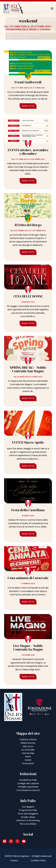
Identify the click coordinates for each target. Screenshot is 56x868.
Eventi (28, 760)
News (28, 757)
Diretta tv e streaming (28, 820)
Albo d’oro (28, 746)
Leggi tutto (28, 106)
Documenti (28, 763)
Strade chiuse (28, 817)
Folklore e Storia (28, 740)
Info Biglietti (28, 807)
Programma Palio (28, 810)
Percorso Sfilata (28, 824)
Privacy (14, 860)
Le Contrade (28, 750)
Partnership (28, 753)
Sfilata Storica (28, 743)
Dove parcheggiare (28, 814)
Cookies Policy (38, 860)
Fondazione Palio (28, 780)
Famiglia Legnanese (28, 787)
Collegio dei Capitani (28, 783)
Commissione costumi (28, 790)
